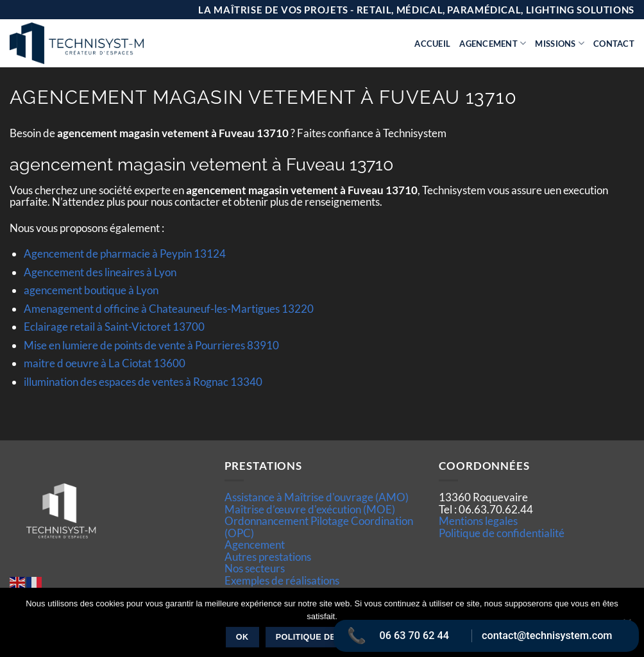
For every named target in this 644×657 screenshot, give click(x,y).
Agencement (493, 43)
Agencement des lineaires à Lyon (100, 272)
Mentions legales (478, 521)
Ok (242, 637)
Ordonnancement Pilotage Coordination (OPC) (319, 527)
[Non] (627, 626)
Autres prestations (268, 557)
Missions (560, 43)
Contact (614, 44)
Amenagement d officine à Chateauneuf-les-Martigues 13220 (169, 309)
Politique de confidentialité (502, 533)
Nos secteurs (255, 568)
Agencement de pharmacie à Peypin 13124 (125, 254)
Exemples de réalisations (282, 580)
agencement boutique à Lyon (91, 290)
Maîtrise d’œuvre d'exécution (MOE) (310, 509)
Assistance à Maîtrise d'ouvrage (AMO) (317, 497)
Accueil (432, 44)
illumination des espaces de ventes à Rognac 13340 (143, 382)
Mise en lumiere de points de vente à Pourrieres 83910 (151, 345)
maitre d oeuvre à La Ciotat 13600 (105, 363)
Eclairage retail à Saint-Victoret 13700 (114, 327)
